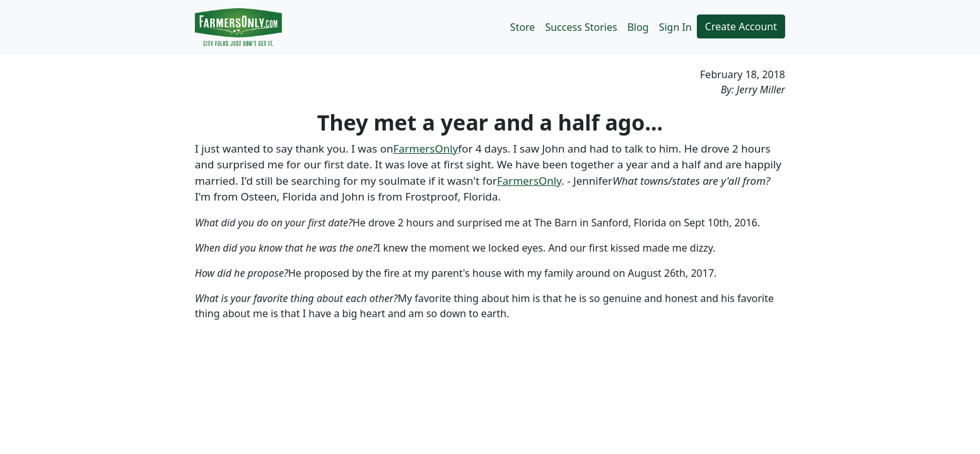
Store (523, 27)
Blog (638, 27)
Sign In (675, 27)
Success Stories (581, 27)
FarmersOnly (425, 148)
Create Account (741, 26)
